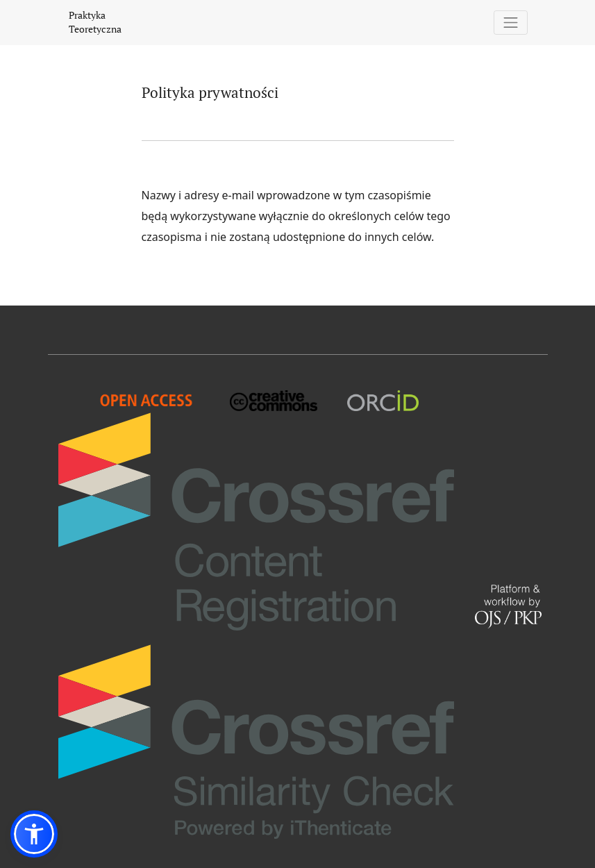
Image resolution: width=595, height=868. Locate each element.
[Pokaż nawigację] (511, 23)
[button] (34, 834)
